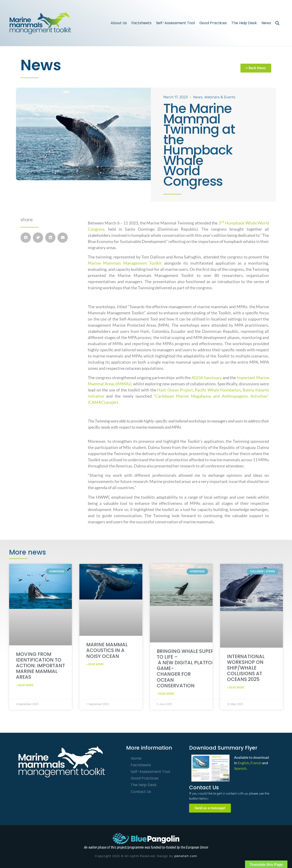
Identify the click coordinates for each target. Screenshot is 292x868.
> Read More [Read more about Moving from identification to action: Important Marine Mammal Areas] (25, 685)
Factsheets (141, 23)
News (266, 23)
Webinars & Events (220, 97)
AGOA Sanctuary (207, 377)
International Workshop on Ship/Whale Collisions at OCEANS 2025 (246, 668)
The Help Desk (244, 23)
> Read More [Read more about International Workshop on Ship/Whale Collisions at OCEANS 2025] (236, 687)
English (243, 762)
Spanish (240, 768)
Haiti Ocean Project (175, 390)
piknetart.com (186, 856)
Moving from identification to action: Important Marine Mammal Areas (40, 665)
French (256, 762)
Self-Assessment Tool (175, 23)
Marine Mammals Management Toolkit (125, 263)
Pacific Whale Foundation (218, 390)
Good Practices (213, 23)
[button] (277, 23)
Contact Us (141, 791)
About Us (119, 23)
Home (136, 758)
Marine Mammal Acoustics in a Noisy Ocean (107, 650)
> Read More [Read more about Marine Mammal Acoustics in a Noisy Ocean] (95, 664)
